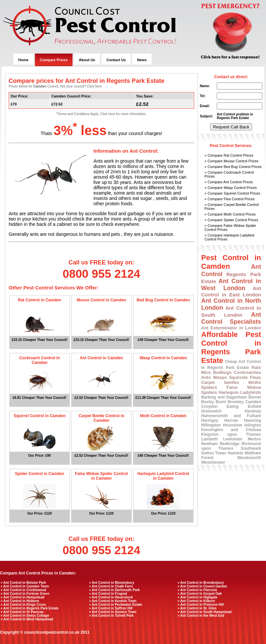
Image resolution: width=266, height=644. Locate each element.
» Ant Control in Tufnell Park (111, 616)
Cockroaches (247, 372)
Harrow (231, 420)
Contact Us (116, 60)
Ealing (233, 406)
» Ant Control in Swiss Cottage (25, 616)
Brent (221, 402)
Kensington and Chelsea (231, 430)
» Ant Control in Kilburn (196, 601)
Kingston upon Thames (231, 434)
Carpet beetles (220, 382)
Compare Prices (54, 60)
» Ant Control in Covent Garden (202, 586)
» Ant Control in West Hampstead (27, 619)
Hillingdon (211, 425)
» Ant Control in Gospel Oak (200, 594)
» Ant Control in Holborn (20, 601)
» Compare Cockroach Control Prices (229, 174)
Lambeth (209, 439)
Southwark (251, 448)
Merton (254, 439)
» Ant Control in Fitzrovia (197, 590)
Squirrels (238, 377)
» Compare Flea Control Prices (230, 199)
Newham (209, 444)
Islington (253, 425)
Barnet (255, 397)
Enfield (254, 406)
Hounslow (233, 425)
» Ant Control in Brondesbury (201, 583)
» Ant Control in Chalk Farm (111, 586)
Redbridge (230, 444)
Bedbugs (222, 372)
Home (23, 60)
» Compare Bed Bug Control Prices (233, 167)
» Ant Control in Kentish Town (113, 601)
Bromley (236, 402)
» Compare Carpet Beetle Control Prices (232, 207)
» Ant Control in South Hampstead (204, 612)
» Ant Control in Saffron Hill (111, 608)
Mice (206, 372)
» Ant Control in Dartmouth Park (114, 590)
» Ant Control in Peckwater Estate (116, 605)
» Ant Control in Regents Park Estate (30, 608)
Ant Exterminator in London (231, 328)
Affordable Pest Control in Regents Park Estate (231, 347)
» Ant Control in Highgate (198, 597)
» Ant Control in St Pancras (22, 612)
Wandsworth (249, 458)
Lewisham (233, 439)
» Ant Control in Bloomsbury (112, 583)
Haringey (210, 420)
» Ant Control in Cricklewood (23, 590)
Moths (255, 382)
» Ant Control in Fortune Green (25, 594)
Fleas (256, 377)
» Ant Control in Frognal (108, 594)
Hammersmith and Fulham (231, 416)
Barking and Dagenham (224, 397)
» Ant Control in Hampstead (22, 597)
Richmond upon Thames (231, 446)
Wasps (220, 377)
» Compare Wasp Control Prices (231, 188)
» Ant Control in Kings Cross (23, 605)
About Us (87, 60)
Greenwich (211, 411)
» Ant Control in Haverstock (111, 597)
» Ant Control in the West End (201, 616)
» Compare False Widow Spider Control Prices (230, 228)
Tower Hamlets (229, 453)
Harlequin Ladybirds (240, 392)
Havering (253, 420)
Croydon (209, 406)
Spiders (209, 387)
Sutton (207, 453)
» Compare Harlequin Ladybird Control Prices (229, 237)
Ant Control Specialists (231, 318)
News (142, 60)
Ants (206, 377)
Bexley (208, 402)
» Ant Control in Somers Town (113, 612)
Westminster (213, 462)
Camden (253, 402)
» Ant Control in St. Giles (197, 608)
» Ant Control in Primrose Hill (201, 605)
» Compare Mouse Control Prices (232, 161)
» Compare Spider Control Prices (231, 220)
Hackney (253, 411)
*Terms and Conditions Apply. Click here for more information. (101, 114)
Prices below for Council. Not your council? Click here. (56, 86)
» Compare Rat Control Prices (229, 155)
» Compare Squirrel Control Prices (232, 193)
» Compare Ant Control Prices (229, 182)
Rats (256, 367)
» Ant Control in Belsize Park (23, 583)
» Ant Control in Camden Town (25, 586)
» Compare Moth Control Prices (230, 214)
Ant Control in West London (231, 285)
